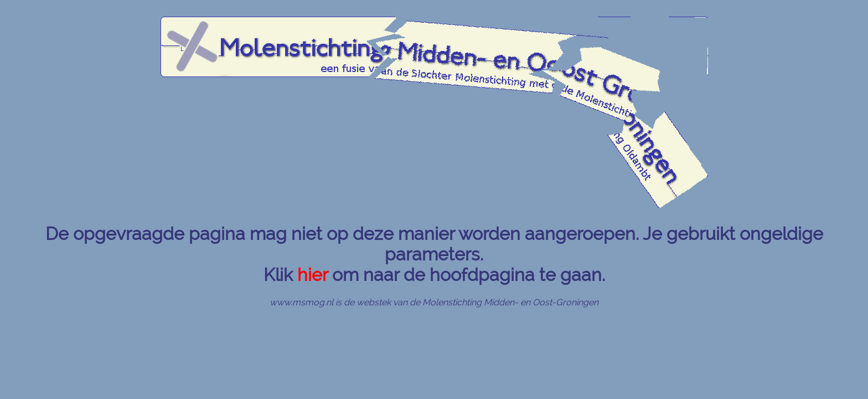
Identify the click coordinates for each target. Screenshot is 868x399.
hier (312, 275)
